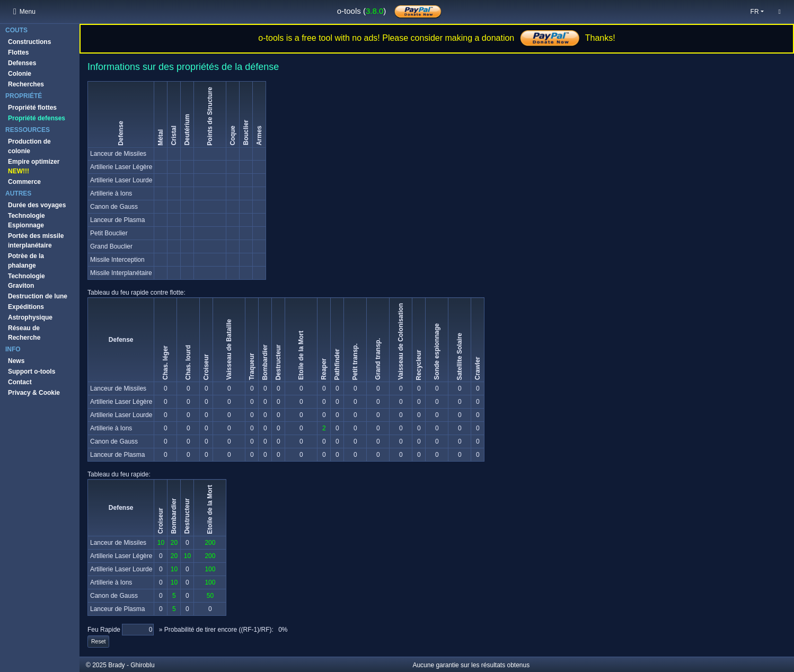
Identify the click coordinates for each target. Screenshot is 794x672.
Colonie (20, 74)
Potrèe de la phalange (26, 261)
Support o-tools (32, 372)
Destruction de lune (38, 296)
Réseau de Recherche (24, 333)
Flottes (18, 52)
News (16, 361)
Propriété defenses (37, 118)
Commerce (24, 182)
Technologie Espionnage (27, 220)
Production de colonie (29, 146)
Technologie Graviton (27, 281)
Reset (98, 641)
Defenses (22, 63)
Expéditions (26, 307)
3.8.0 (374, 11)
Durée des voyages (37, 205)
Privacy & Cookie (34, 393)
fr (755, 12)
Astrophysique (30, 317)
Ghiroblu (142, 665)
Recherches (26, 84)
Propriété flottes (32, 108)
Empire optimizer (34, 166)
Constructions (29, 42)
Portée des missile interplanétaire (36, 241)
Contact (20, 382)
